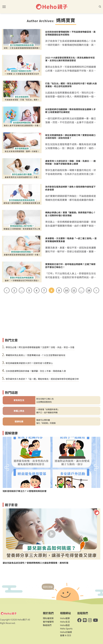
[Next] (96, 290)
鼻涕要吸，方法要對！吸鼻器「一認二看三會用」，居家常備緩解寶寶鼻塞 (71, 240)
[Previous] (7, 290)
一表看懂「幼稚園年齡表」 (48, 409)
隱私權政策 (48, 618)
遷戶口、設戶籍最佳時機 (47, 412)
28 (89, 290)
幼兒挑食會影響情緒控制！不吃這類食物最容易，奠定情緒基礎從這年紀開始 (70, 33)
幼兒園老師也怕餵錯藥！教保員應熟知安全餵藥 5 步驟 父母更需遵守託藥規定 (70, 111)
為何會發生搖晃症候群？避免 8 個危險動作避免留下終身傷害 (70, 188)
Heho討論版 (66, 632)
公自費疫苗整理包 (44, 402)
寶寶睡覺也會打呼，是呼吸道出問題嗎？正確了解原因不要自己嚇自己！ (70, 266)
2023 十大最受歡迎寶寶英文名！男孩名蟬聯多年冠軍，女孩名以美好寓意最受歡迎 (70, 59)
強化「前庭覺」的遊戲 (46, 423)
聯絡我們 (47, 625)
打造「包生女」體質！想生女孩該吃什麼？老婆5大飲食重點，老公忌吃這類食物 (71, 85)
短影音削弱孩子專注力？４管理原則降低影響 (25, 491)
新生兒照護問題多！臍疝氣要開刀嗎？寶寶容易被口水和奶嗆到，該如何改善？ (70, 137)
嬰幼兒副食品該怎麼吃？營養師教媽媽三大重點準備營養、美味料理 (35, 563)
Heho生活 (65, 622)
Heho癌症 (65, 625)
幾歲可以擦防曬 (43, 420)
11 (74, 290)
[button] (4, 7)
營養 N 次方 (66, 635)
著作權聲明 (48, 622)
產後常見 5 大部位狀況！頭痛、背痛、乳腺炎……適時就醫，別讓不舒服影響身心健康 (70, 162)
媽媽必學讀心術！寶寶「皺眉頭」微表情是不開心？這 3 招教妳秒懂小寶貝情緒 (70, 214)
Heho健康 (65, 618)
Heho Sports (66, 628)
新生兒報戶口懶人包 (45, 399)
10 (66, 290)
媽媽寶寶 (66, 20)
